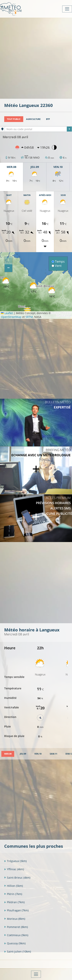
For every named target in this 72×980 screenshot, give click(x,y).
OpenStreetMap (11, 317)
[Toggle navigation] (67, 9)
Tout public (14, 119)
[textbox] (38, 129)
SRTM (29, 317)
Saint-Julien (18, 952)
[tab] (8, 754)
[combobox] (38, 129)
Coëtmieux (16, 935)
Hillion (14, 886)
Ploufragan (16, 910)
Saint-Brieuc (17, 878)
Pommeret (16, 927)
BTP (48, 119)
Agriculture (33, 119)
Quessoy (15, 943)
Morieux (15, 919)
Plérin (13, 894)
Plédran (14, 902)
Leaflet (7, 313)
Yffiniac (14, 869)
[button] (6, 283)
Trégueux (15, 861)
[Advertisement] (36, 58)
